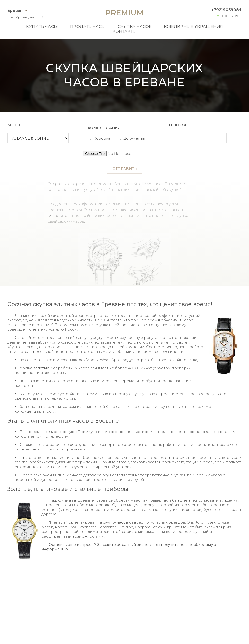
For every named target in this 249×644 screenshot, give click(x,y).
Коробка (102, 138)
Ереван (15, 11)
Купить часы (42, 26)
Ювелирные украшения (193, 26)
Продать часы (88, 26)
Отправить (125, 169)
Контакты (125, 31)
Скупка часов (135, 26)
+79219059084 (227, 10)
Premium (124, 13)
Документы (134, 138)
